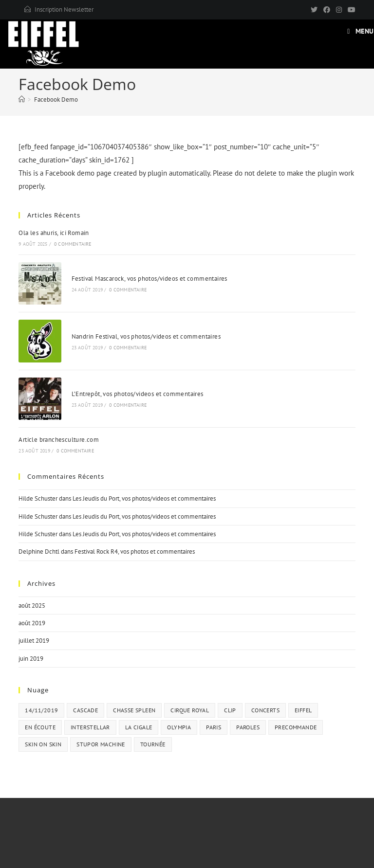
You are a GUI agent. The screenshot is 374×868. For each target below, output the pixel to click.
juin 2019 (31, 659)
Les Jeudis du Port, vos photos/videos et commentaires (144, 498)
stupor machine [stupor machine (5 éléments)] (101, 744)
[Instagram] (339, 10)
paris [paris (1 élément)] (214, 727)
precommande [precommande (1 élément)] (296, 727)
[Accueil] (22, 99)
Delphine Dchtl (39, 552)
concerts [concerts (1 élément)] (265, 710)
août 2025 (32, 606)
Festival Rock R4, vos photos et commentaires (135, 552)
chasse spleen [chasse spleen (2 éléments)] (134, 710)
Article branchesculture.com (59, 440)
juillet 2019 (34, 641)
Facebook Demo (56, 99)
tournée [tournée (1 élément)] (153, 744)
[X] (314, 10)
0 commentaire (73, 244)
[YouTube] (350, 10)
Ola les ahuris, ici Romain (54, 233)
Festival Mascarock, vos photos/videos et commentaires (150, 279)
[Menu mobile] (361, 31)
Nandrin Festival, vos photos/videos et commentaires (146, 336)
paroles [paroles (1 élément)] (248, 727)
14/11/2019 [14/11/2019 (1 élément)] (41, 710)
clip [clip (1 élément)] (230, 710)
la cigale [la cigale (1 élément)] (139, 727)
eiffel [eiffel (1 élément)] (303, 710)
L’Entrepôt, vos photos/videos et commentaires (138, 394)
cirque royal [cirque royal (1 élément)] (190, 710)
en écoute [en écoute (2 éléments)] (40, 727)
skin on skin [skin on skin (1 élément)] (43, 744)
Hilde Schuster (38, 498)
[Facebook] (327, 10)
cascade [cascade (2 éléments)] (85, 710)
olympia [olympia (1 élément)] (179, 727)
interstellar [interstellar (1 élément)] (90, 727)
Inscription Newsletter (64, 9)
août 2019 (32, 623)
